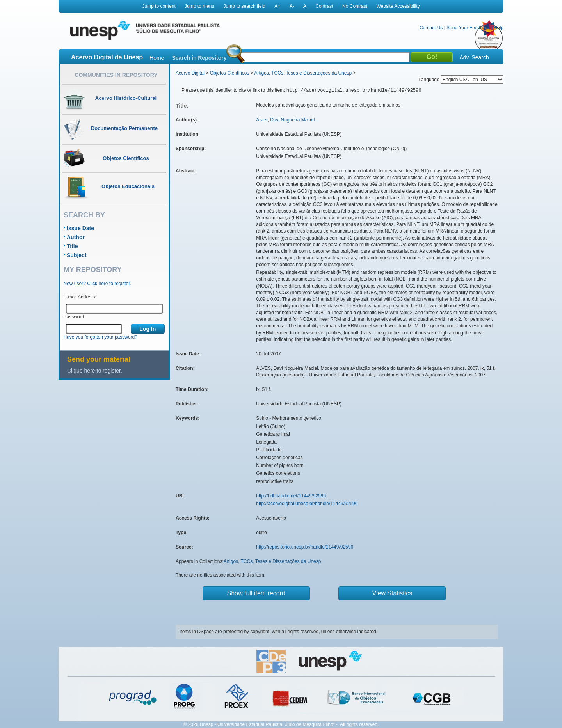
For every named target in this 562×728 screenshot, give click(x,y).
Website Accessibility (398, 6)
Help (499, 28)
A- (292, 6)
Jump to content (159, 6)
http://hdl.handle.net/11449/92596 (291, 496)
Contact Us (431, 28)
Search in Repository (199, 58)
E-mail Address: (80, 297)
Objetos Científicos (230, 73)
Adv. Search (474, 57)
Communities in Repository (116, 75)
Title (72, 246)
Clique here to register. (95, 371)
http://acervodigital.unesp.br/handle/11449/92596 (307, 504)
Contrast (324, 6)
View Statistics (392, 593)
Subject (77, 255)
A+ (277, 6)
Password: (75, 317)
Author (76, 237)
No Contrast (355, 6)
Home (157, 58)
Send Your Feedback (468, 28)
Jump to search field (245, 6)
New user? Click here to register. (97, 284)
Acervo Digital (190, 73)
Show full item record (256, 593)
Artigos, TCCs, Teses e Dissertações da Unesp (303, 73)
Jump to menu (199, 6)
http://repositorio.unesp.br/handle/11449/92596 (305, 547)
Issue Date (80, 228)
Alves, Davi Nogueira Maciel (285, 120)
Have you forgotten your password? (100, 337)
